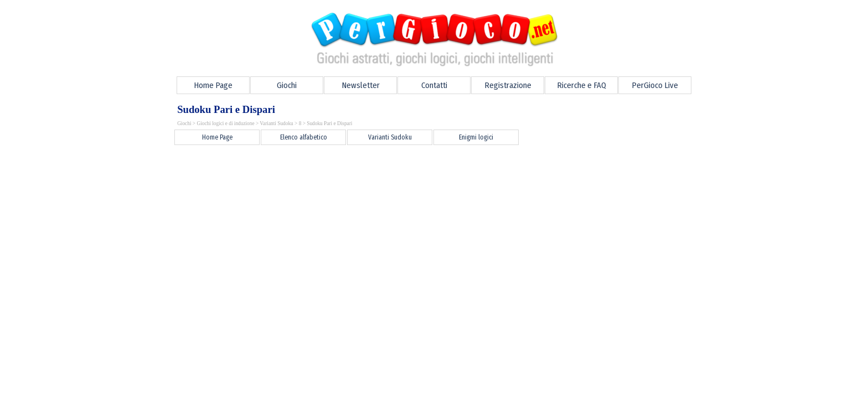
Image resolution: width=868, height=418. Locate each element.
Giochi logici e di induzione (225, 123)
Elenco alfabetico (304, 137)
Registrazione (508, 85)
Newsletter (361, 85)
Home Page (213, 85)
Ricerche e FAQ (582, 85)
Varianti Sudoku (276, 123)
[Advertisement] (368, 172)
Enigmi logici (476, 137)
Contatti (434, 85)
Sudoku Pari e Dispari (329, 123)
